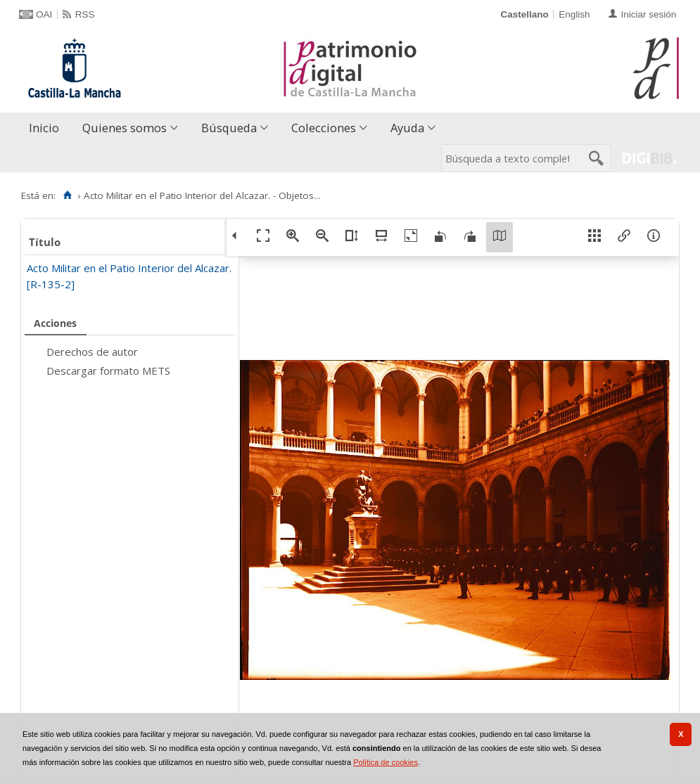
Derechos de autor (92, 352)
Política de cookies (386, 762)
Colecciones (324, 128)
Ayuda (407, 128)
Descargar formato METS (108, 371)
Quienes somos (125, 128)
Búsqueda (229, 128)
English (574, 14)
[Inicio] (67, 195)
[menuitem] (47, 128)
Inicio (44, 128)
